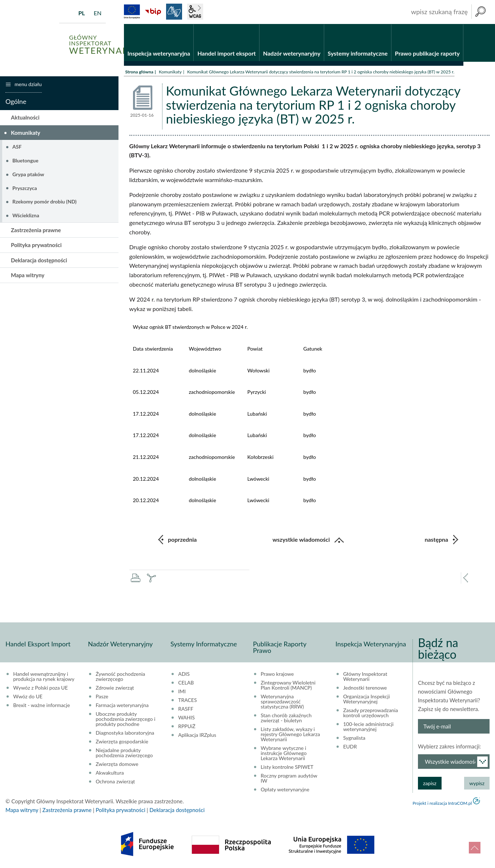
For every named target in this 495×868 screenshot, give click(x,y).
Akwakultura (110, 773)
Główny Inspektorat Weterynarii (365, 677)
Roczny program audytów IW (289, 778)
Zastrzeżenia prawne (36, 230)
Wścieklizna (26, 215)
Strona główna (139, 72)
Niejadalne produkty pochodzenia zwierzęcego (124, 753)
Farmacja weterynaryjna (122, 705)
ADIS (184, 674)
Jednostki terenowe (365, 688)
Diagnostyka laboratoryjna (125, 733)
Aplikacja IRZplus (197, 735)
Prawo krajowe (277, 674)
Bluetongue (25, 160)
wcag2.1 (195, 12)
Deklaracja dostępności (39, 260)
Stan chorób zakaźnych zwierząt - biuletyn (286, 718)
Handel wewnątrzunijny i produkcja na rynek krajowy (44, 677)
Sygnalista (354, 738)
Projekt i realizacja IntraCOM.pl (442, 803)
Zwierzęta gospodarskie (122, 742)
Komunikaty (170, 72)
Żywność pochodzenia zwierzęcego (120, 677)
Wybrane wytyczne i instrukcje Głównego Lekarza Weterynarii (284, 753)
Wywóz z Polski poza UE (40, 688)
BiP (153, 12)
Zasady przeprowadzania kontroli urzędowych (371, 713)
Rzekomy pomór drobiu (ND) (45, 201)
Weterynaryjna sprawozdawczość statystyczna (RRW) (282, 702)
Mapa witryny (28, 275)
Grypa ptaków (28, 174)
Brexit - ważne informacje (41, 705)
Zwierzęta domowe (117, 764)
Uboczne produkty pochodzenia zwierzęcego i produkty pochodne (125, 719)
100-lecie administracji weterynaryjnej (368, 727)
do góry (475, 848)
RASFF (186, 709)
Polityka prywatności (36, 245)
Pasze (102, 697)
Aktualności (25, 117)
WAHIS (186, 718)
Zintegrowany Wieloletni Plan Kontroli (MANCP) (288, 685)
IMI (182, 691)
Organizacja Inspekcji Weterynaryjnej (366, 699)
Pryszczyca (25, 188)
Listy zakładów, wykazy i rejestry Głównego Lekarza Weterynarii (290, 734)
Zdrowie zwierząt (115, 688)
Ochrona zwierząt (115, 782)
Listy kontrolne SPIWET (287, 767)
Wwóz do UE (28, 697)
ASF (17, 147)
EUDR (350, 747)
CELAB (186, 683)
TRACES (187, 700)
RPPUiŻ (187, 726)
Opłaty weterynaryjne (285, 790)
